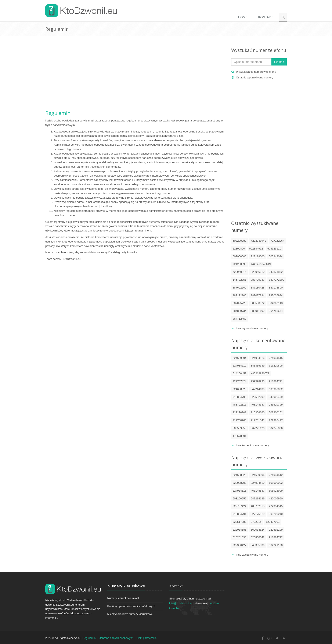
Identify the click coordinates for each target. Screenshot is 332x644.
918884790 (240, 397)
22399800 (239, 249)
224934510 (240, 366)
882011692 (258, 311)
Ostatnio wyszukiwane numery (255, 77)
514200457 (240, 373)
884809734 (240, 311)
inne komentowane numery (253, 445)
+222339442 (258, 241)
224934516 (258, 358)
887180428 (258, 288)
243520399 (276, 405)
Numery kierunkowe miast (123, 598)
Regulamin (58, 113)
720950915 (240, 272)
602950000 (240, 256)
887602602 (240, 288)
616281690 (240, 537)
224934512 (276, 475)
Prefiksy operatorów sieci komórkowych (131, 606)
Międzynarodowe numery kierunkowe (130, 614)
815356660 (258, 412)
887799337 (258, 280)
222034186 (240, 530)
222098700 (240, 483)
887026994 (276, 295)
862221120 (258, 428)
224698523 (240, 389)
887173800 (276, 288)
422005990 (276, 498)
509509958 (240, 428)
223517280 (240, 522)
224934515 (276, 358)
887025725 (240, 303)
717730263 (240, 420)
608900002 (276, 389)
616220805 (276, 366)
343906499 (276, 397)
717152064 (277, 241)
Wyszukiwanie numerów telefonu (256, 72)
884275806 (276, 428)
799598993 (258, 381)
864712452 (240, 319)
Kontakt (266, 17)
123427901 (273, 522)
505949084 (276, 256)
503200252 (276, 412)
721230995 (240, 264)
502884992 (256, 249)
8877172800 (277, 280)
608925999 (276, 491)
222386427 (276, 420)
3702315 (256, 522)
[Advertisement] (135, 74)
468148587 (258, 405)
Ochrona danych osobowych (116, 638)
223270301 (240, 412)
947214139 (258, 389)
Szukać (279, 62)
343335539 (258, 366)
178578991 (240, 436)
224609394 (240, 358)
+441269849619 (261, 264)
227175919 (258, 514)
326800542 (258, 537)
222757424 (240, 381)
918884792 (276, 537)
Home (243, 17)
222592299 (258, 397)
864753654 (276, 311)
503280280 (240, 241)
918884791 (276, 381)
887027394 (258, 295)
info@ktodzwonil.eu (181, 603)
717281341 (258, 420)
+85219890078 (260, 373)
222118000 (258, 256)
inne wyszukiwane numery (252, 328)
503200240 (276, 514)
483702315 (240, 405)
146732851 (240, 280)
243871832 (276, 272)
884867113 (276, 303)
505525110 (274, 249)
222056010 (258, 272)
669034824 (258, 530)
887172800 (240, 295)
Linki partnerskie (147, 638)
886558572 (258, 303)
